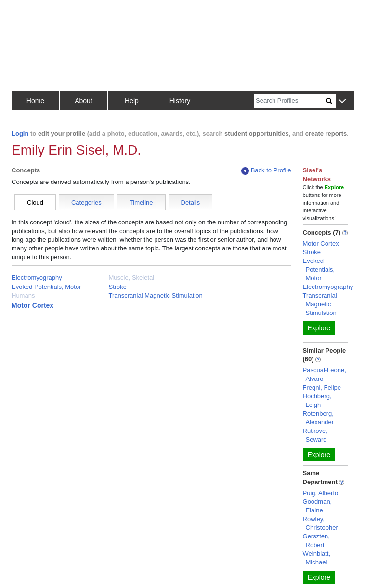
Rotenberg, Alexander (319, 418)
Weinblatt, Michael (317, 558)
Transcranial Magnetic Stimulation (156, 295)
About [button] (84, 101)
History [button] (180, 101)
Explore (319, 328)
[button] (342, 101)
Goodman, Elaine (318, 506)
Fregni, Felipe (322, 387)
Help (132, 101)
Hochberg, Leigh (317, 400)
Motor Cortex (33, 305)
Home (35, 101)
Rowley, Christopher (320, 523)
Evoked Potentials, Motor (46, 287)
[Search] (290, 101)
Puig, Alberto (321, 493)
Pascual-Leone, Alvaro (325, 374)
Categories (86, 203)
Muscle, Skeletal (132, 278)
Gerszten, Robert (316, 541)
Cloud (35, 203)
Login (20, 134)
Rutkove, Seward (315, 435)
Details (191, 203)
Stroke (118, 287)
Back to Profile (266, 171)
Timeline (141, 203)
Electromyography (37, 278)
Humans (23, 295)
